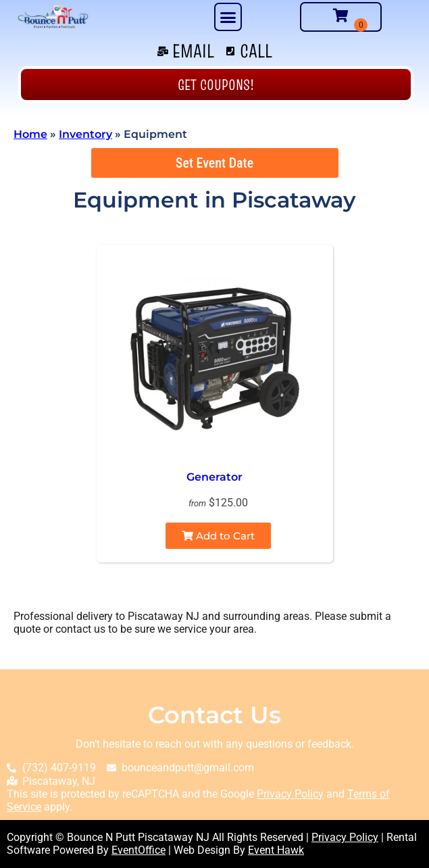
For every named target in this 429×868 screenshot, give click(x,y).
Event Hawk (276, 850)
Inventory (85, 134)
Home (30, 134)
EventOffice (138, 850)
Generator (214, 477)
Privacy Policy (290, 794)
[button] (228, 17)
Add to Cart (218, 536)
